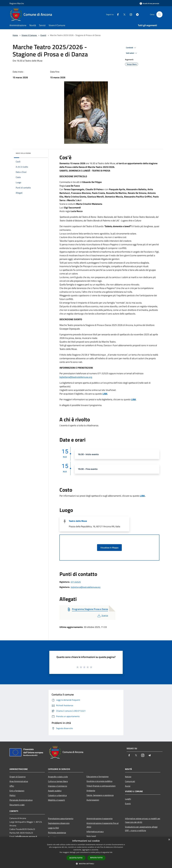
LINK (105, 394)
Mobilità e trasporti (56, 800)
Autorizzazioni (93, 800)
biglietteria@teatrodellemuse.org (76, 377)
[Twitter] (123, 14)
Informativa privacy (95, 831)
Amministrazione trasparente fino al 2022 (103, 825)
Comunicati (130, 781)
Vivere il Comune (29, 35)
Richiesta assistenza (57, 833)
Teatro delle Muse (78, 521)
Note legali (91, 836)
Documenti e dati (17, 805)
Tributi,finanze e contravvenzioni (101, 786)
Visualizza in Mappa (109, 548)
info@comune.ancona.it (26, 836)
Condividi (131, 48)
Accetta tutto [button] (76, 858)
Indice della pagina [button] (23, 153)
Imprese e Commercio (58, 786)
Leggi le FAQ (53, 828)
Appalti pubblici (55, 791)
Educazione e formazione (98, 776)
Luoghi (128, 799)
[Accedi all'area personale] (149, 3)
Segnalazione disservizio (59, 823)
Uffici (12, 786)
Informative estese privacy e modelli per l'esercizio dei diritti (143, 820)
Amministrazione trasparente (100, 818)
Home (15, 35)
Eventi (43, 35)
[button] (86, 864)
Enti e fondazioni (17, 791)
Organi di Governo (17, 777)
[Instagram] (130, 14)
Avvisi (128, 786)
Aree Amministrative (19, 781)
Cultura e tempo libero (58, 781)
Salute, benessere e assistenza (100, 795)
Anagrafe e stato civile (58, 777)
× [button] (169, 840)
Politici (12, 795)
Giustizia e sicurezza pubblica (99, 781)
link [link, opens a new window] (111, 852)
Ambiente (91, 791)
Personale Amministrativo (21, 800)
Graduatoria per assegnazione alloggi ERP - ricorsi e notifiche (141, 829)
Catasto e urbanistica (57, 795)
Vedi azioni (132, 53)
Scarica (102, 615)
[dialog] (86, 852)
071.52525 (76, 582)
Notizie (128, 777)
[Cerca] (159, 14)
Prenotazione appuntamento (61, 818)
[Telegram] (136, 14)
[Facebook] (117, 14)
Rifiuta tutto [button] (96, 858)
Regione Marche (17, 3)
